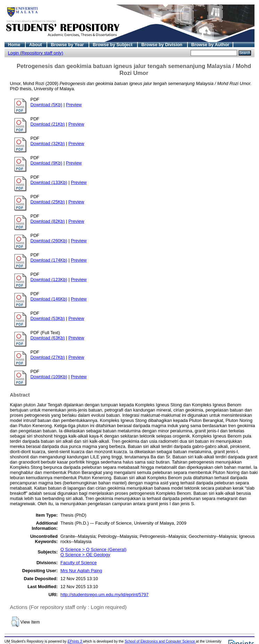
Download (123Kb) (49, 279)
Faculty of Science (79, 563)
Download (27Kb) (48, 357)
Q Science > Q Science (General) (93, 549)
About (36, 45)
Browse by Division (162, 45)
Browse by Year (68, 45)
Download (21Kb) (48, 124)
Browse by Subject (113, 45)
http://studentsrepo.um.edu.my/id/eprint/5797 (105, 595)
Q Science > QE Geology (85, 555)
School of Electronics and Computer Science (160, 641)
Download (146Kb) (49, 299)
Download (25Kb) (48, 202)
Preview (74, 105)
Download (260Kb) (49, 241)
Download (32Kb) (48, 143)
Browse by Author (210, 45)
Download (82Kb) (48, 221)
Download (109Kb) (49, 377)
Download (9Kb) (47, 163)
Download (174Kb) (49, 260)
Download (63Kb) (48, 338)
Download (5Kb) (47, 105)
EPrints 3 (75, 641)
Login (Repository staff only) (36, 53)
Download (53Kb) (48, 318)
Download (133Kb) (49, 182)
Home (15, 45)
